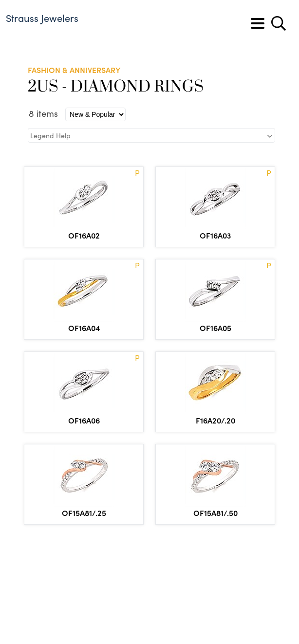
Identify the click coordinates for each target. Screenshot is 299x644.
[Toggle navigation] (258, 23)
